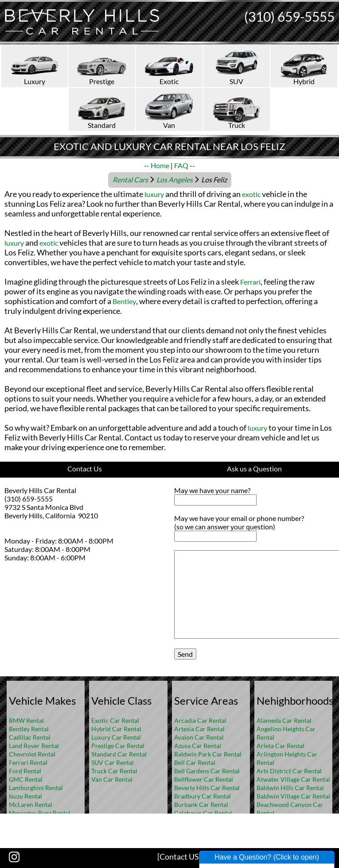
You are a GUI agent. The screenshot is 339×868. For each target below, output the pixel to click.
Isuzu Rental (25, 796)
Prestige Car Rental (118, 746)
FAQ (181, 165)
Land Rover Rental (34, 746)
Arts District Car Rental (289, 771)
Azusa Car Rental (198, 746)
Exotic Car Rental (115, 720)
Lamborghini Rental (36, 788)
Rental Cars (130, 179)
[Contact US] (179, 856)
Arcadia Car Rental (200, 720)
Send (185, 654)
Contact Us (85, 469)
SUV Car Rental (113, 762)
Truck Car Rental (114, 771)
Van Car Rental (112, 779)
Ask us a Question (254, 469)
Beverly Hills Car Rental (207, 788)
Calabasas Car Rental (203, 813)
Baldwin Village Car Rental (293, 796)
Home (160, 165)
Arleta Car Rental (281, 746)
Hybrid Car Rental (116, 729)
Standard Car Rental (119, 754)
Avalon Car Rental (199, 737)
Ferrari (250, 282)
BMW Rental (26, 720)
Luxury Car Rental (116, 737)
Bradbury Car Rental (203, 796)
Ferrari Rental (28, 762)
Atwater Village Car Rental (293, 779)
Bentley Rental (29, 729)
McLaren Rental (31, 804)
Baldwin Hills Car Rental (290, 788)
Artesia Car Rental (199, 729)
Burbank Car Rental (201, 804)
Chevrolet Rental (32, 754)
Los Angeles (175, 179)
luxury (154, 194)
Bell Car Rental (195, 762)
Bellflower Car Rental (204, 779)
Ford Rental (25, 771)
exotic (251, 194)
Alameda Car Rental (284, 720)
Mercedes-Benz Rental (40, 813)
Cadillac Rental (30, 737)
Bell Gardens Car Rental (207, 771)
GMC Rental (26, 779)
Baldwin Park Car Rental (208, 754)
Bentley (124, 301)
